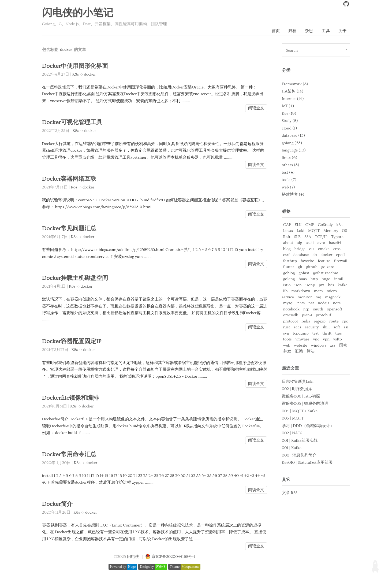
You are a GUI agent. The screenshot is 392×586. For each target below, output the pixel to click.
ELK (298, 225)
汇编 (299, 352)
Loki (301, 231)
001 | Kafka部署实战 (300, 441)
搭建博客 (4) (293, 195)
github (312, 267)
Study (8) (290, 121)
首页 (275, 31)
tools (288, 340)
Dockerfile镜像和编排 (71, 398)
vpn (326, 340)
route (334, 322)
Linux (288, 231)
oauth (318, 309)
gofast (304, 273)
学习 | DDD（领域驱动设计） (308, 426)
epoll (340, 255)
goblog (289, 273)
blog (287, 249)
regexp (320, 322)
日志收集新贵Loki (298, 382)
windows (319, 346)
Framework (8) (295, 84)
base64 (335, 243)
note (337, 303)
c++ (312, 249)
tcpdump (301, 334)
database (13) (294, 136)
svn (286, 334)
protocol (291, 322)
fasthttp (290, 261)
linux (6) (290, 158)
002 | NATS (292, 433)
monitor (305, 297)
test (316, 334)
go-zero (328, 267)
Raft (287, 237)
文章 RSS (290, 493)
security (312, 327)
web (287, 346)
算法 (311, 352)
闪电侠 (133, 557)
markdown (301, 291)
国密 (343, 346)
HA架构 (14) (293, 92)
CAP (287, 225)
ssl (346, 327)
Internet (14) (293, 99)
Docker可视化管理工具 (73, 123)
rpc (345, 322)
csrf (286, 255)
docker (90, 75)
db (315, 255)
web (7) (288, 187)
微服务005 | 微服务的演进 (305, 404)
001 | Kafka (292, 448)
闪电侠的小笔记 (78, 13)
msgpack (333, 297)
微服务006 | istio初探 (301, 397)
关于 (342, 31)
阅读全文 (256, 108)
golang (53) (292, 143)
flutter (289, 267)
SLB (298, 237)
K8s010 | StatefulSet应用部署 (307, 463)
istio (287, 285)
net (311, 303)
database (301, 255)
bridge (300, 249)
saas (297, 327)
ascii (310, 243)
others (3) (291, 165)
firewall (341, 261)
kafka (342, 285)
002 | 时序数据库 (297, 389)
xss (333, 346)
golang (289, 279)
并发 (287, 352)
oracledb (291, 315)
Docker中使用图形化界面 (76, 66)
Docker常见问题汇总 (70, 229)
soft (337, 327)
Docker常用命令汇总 (70, 455)
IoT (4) (288, 106)
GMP (310, 225)
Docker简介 (58, 504)
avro (321, 243)
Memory (331, 231)
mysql (288, 303)
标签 (286, 212)
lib (285, 291)
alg (300, 243)
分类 (286, 71)
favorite (307, 261)
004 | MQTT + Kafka (300, 411)
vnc (316, 340)
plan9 (307, 315)
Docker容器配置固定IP (73, 342)
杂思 (309, 31)
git (300, 267)
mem (319, 291)
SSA (308, 237)
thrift (327, 334)
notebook (291, 309)
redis (306, 322)
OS (344, 231)
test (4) (288, 173)
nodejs (324, 303)
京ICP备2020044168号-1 (173, 557)
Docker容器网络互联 (70, 179)
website (300, 346)
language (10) (294, 151)
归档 (292, 31)
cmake (324, 249)
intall (339, 279)
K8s (76, 75)
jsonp (310, 285)
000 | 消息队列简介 (299, 456)
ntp (306, 309)
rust (287, 327)
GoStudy (325, 225)
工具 (326, 31)
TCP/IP (321, 237)
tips (338, 334)
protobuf (323, 315)
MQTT (314, 231)
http (314, 279)
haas (303, 279)
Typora (337, 237)
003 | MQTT (293, 419)
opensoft (335, 309)
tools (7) (289, 180)
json (298, 285)
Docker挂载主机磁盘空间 (76, 278)
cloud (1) (290, 128)
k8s (339, 225)
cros (337, 249)
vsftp (338, 340)
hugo (326, 279)
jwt (322, 285)
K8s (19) (289, 114)
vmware (302, 340)
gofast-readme (326, 273)
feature (324, 261)
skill (326, 327)
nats (301, 303)
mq (318, 297)
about (288, 243)
